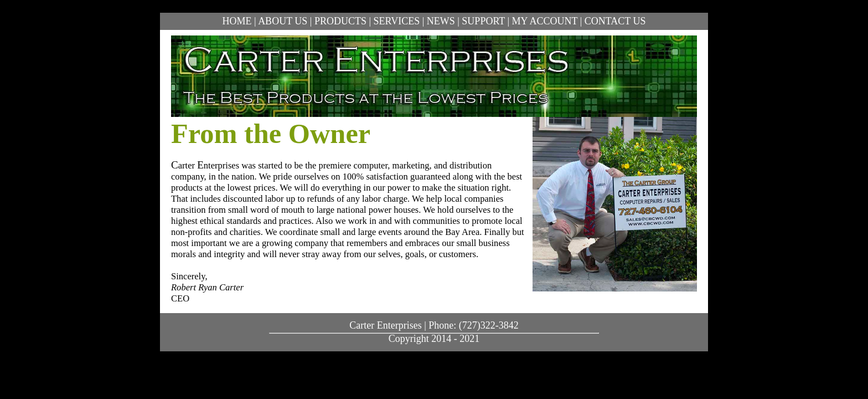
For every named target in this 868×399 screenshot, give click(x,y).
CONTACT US (615, 21)
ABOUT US (283, 21)
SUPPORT (483, 21)
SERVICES (397, 21)
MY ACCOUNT (545, 21)
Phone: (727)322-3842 (473, 325)
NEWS (441, 21)
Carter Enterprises (385, 325)
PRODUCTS (340, 21)
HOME (237, 21)
